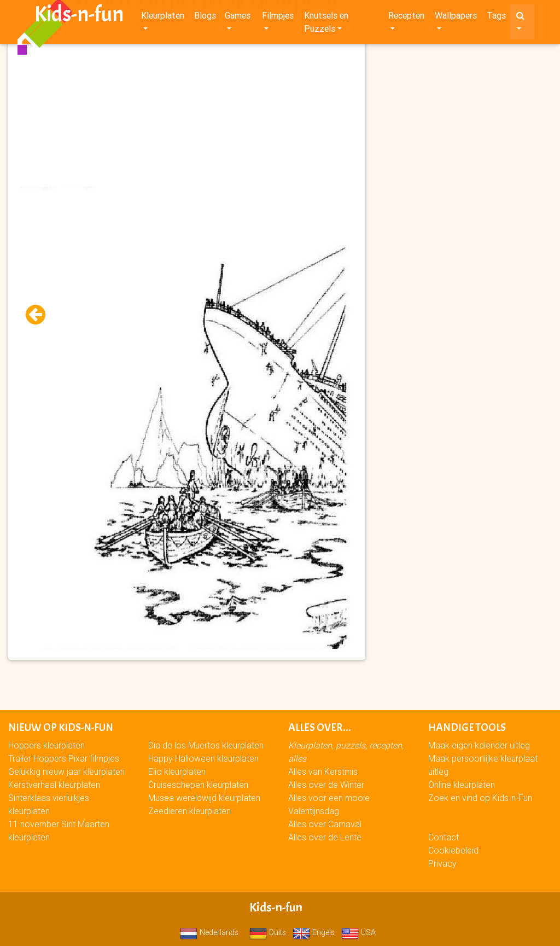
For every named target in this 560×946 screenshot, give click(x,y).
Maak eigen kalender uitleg (479, 745)
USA (358, 932)
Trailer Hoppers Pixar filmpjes (64, 758)
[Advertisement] (187, 110)
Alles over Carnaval (325, 824)
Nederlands (209, 932)
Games (238, 18)
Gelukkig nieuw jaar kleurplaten (66, 771)
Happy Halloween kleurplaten (203, 758)
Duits (268, 932)
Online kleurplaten (462, 785)
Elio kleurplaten (177, 771)
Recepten (406, 18)
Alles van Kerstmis (323, 771)
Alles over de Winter (326, 785)
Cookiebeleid (453, 850)
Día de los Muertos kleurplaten (206, 745)
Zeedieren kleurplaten (189, 811)
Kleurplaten (163, 18)
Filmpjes (278, 18)
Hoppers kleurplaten (46, 745)
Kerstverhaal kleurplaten (54, 785)
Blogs (205, 18)
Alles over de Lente (325, 837)
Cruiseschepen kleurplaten (198, 785)
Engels (314, 932)
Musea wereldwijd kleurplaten (204, 798)
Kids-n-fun (79, 16)
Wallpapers (456, 18)
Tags (496, 18)
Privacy (442, 863)
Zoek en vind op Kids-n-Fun (480, 798)
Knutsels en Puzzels (326, 24)
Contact (444, 837)
